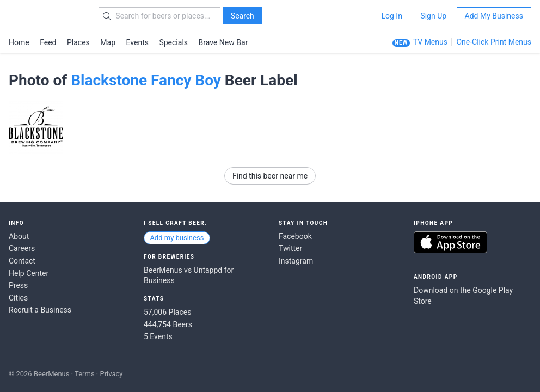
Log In (391, 16)
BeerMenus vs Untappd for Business (189, 275)
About (19, 236)
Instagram (296, 261)
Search (243, 16)
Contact (22, 261)
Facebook (295, 236)
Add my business (177, 238)
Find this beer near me (270, 176)
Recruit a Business (40, 310)
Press (18, 285)
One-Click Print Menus (494, 42)
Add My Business (494, 16)
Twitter (290, 248)
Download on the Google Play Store (463, 296)
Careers (22, 248)
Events (137, 42)
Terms (85, 374)
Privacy (111, 374)
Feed (48, 42)
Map (108, 42)
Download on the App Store (450, 242)
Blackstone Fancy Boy (146, 80)
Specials (173, 42)
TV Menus (430, 42)
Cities (18, 298)
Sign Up (433, 16)
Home (19, 42)
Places (78, 42)
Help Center (29, 273)
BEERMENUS (47, 16)
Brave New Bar (223, 42)
